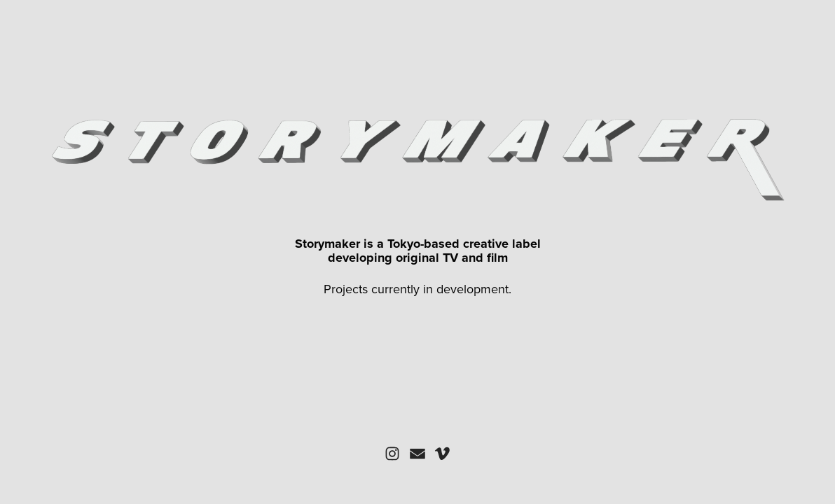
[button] (392, 454)
